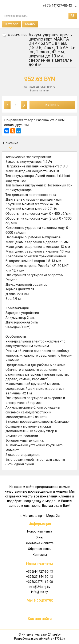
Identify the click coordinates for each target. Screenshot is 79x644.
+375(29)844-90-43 (39, 577)
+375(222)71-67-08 (39, 582)
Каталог (11, 24)
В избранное (15, 35)
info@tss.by (39, 592)
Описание (11, 143)
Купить (52, 105)
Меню (30, 24)
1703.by (60, 639)
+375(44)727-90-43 (39, 572)
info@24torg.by (39, 587)
